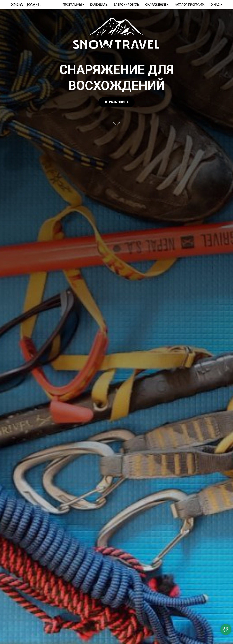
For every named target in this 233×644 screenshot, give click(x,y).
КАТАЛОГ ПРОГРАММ (189, 5)
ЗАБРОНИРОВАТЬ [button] (126, 5)
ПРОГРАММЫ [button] (72, 5)
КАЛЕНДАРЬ (99, 5)
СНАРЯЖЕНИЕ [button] (156, 5)
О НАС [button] (215, 5)
